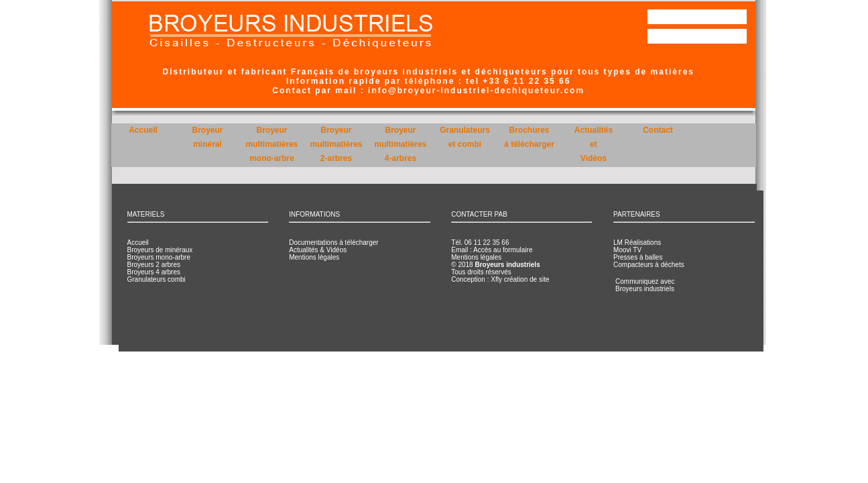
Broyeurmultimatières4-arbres (400, 144)
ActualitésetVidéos (594, 144)
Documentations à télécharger (333, 243)
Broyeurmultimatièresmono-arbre (271, 144)
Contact (658, 144)
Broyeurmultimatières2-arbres (336, 144)
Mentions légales (314, 257)
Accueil (143, 144)
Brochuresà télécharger (529, 144)
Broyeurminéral (207, 144)
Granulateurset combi (465, 144)
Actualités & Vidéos (318, 250)
